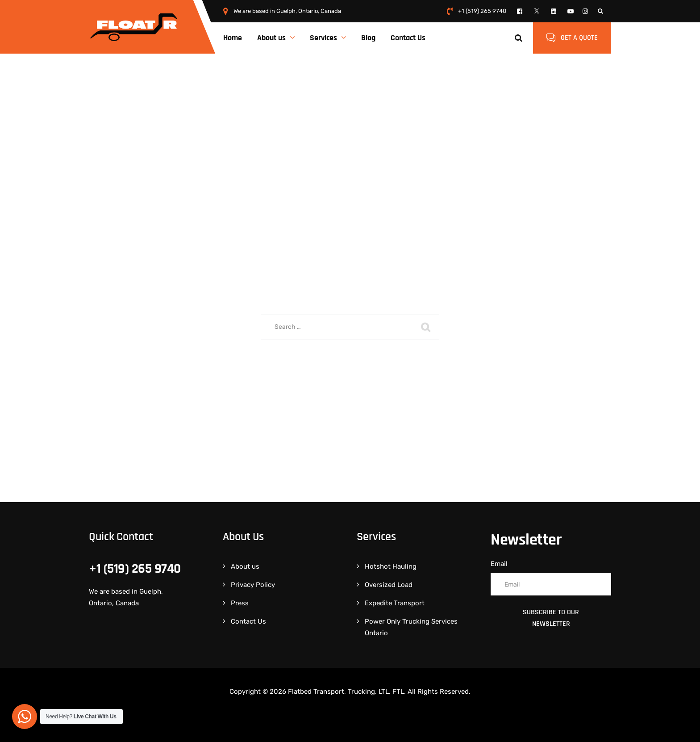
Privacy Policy (253, 585)
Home (233, 38)
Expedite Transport (395, 603)
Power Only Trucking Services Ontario (411, 627)
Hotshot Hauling (391, 566)
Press (240, 603)
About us (271, 38)
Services (323, 38)
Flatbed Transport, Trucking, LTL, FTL (346, 692)
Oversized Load (389, 585)
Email (499, 564)
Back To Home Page (344, 373)
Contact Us (408, 38)
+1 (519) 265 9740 (482, 11)
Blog (368, 38)
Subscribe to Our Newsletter (551, 618)
